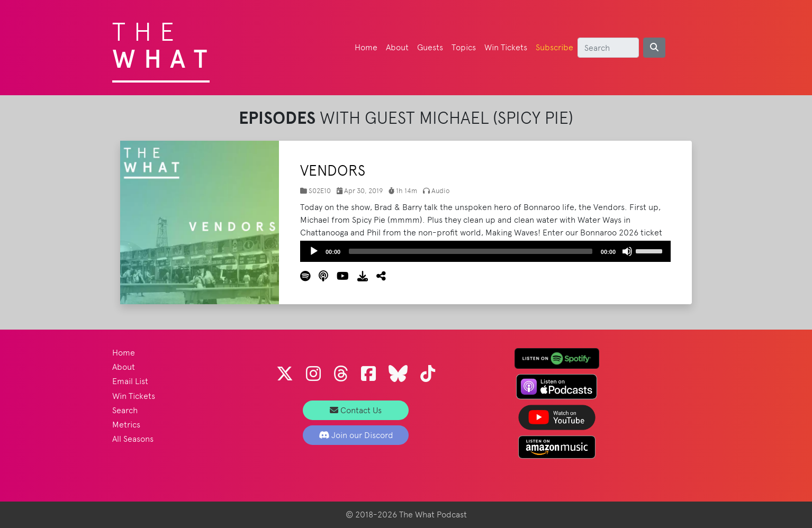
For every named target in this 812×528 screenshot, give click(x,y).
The (164, 42)
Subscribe (554, 47)
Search (125, 410)
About (397, 47)
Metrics (126, 425)
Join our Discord (356, 435)
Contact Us (356, 410)
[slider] (471, 251)
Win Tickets (506, 47)
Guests (430, 47)
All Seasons (133, 439)
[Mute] (627, 251)
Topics (464, 47)
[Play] (314, 251)
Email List (130, 381)
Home (366, 47)
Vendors (333, 170)
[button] (377, 276)
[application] (485, 251)
